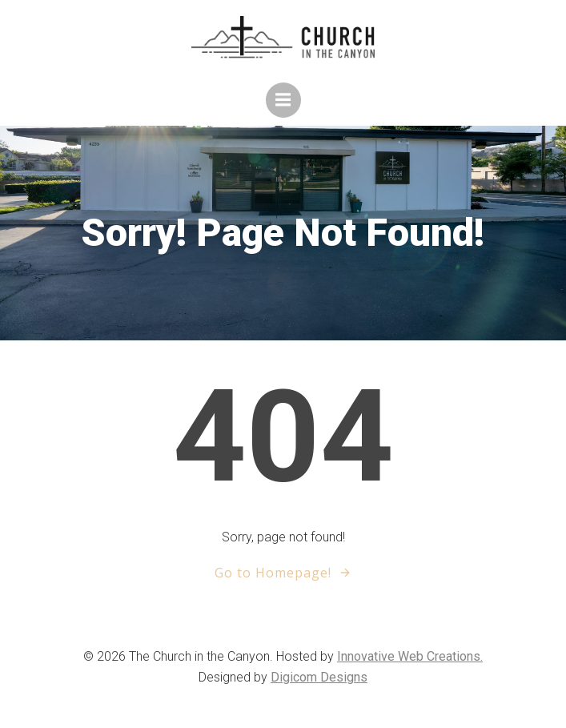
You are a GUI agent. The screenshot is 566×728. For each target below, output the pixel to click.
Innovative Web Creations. (410, 656)
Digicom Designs (319, 677)
